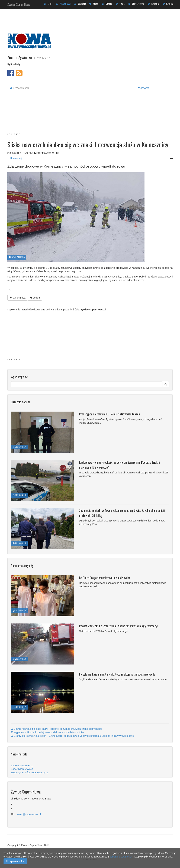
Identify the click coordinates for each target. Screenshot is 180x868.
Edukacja (80, 3)
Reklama (153, 3)
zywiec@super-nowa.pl (28, 814)
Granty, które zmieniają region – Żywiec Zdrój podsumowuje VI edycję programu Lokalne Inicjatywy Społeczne (72, 736)
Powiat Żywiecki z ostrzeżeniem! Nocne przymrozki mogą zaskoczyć (119, 626)
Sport (120, 3)
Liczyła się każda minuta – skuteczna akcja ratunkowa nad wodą (117, 674)
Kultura (107, 3)
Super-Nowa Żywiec (22, 769)
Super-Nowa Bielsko (22, 765)
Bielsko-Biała (136, 3)
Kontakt (168, 3)
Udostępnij (16, 158)
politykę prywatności (120, 857)
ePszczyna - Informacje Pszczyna (29, 772)
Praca (94, 3)
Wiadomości (63, 3)
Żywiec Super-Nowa (19, 4)
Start (48, 3)
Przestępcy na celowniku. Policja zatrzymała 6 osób (110, 414)
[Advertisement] (87, 113)
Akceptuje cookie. (15, 861)
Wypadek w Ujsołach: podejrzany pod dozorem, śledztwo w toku (47, 732)
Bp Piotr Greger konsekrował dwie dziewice (105, 578)
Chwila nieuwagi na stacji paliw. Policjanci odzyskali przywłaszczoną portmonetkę (57, 729)
